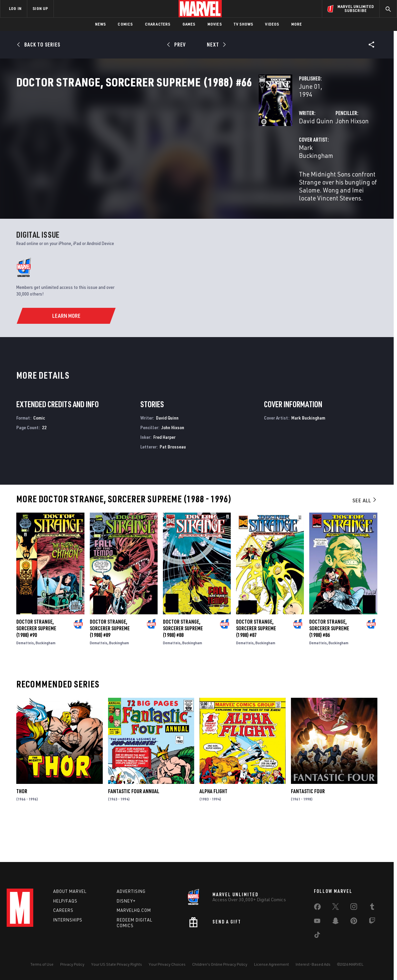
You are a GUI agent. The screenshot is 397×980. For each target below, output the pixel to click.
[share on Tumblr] (372, 908)
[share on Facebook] (317, 908)
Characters (158, 24)
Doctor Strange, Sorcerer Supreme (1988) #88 (183, 664)
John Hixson (267, 142)
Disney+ (126, 901)
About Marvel (70, 891)
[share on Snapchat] (335, 922)
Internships (68, 920)
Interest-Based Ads (313, 964)
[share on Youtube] (317, 922)
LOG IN (15, 8)
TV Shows (244, 24)
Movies (215, 24)
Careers (63, 910)
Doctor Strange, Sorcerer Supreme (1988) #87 (256, 664)
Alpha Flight (213, 827)
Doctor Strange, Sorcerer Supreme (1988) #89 (110, 664)
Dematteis (25, 679)
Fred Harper (164, 473)
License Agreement (271, 964)
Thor (22, 827)
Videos (272, 24)
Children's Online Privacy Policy (220, 964)
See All (365, 536)
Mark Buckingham (154, 169)
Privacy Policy (72, 964)
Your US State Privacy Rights (117, 964)
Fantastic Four (308, 827)
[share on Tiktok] (317, 936)
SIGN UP (40, 8)
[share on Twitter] (335, 908)
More (297, 24)
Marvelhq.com (134, 910)
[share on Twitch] (372, 922)
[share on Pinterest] (354, 922)
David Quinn (146, 142)
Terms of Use (42, 964)
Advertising (131, 891)
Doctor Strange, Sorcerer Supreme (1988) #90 (36, 664)
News (101, 24)
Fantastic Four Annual (134, 827)
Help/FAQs (65, 901)
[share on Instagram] (354, 908)
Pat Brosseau (173, 483)
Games (189, 24)
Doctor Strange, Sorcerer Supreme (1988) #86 (329, 664)
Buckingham (46, 679)
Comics (125, 24)
